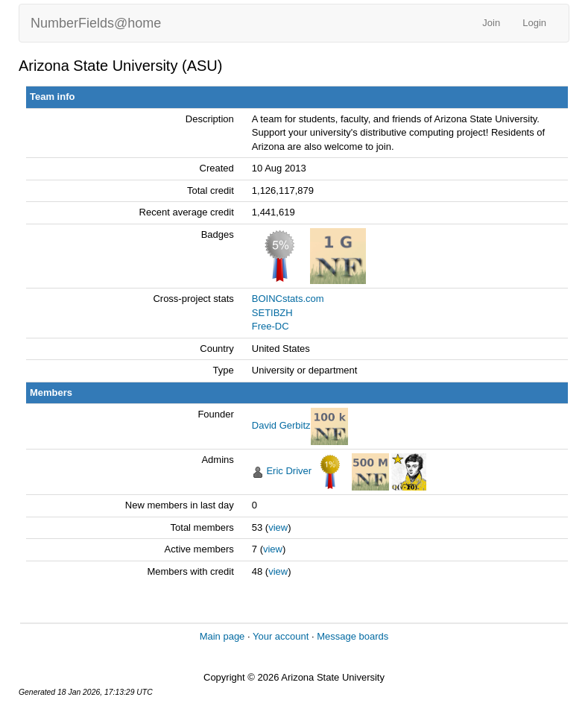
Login (534, 23)
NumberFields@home (96, 23)
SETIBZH (272, 313)
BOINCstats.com (288, 299)
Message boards (353, 636)
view (278, 527)
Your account (281, 636)
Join (491, 23)
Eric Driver (289, 472)
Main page (222, 636)
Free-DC (271, 326)
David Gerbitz (281, 426)
